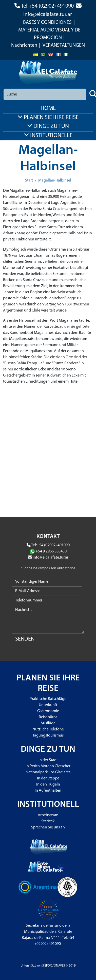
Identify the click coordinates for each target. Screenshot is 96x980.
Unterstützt (28, 966)
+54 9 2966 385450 (51, 551)
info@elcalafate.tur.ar (48, 15)
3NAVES (60, 966)
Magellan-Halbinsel (55, 181)
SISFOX (47, 966)
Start (29, 181)
